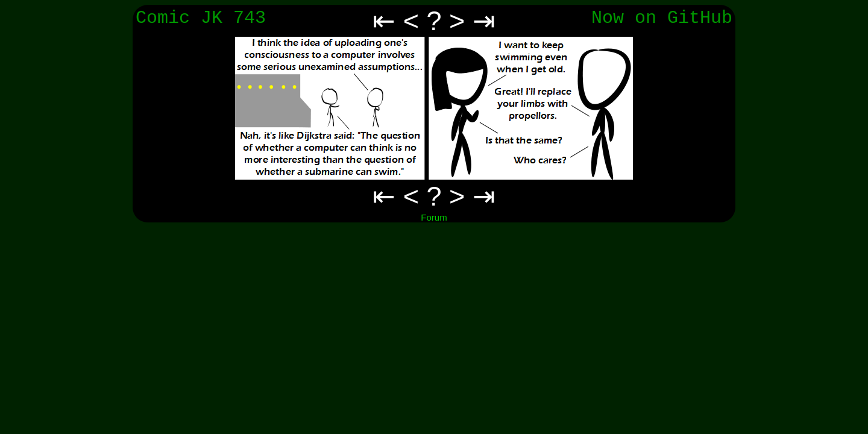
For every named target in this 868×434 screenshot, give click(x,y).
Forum (434, 217)
